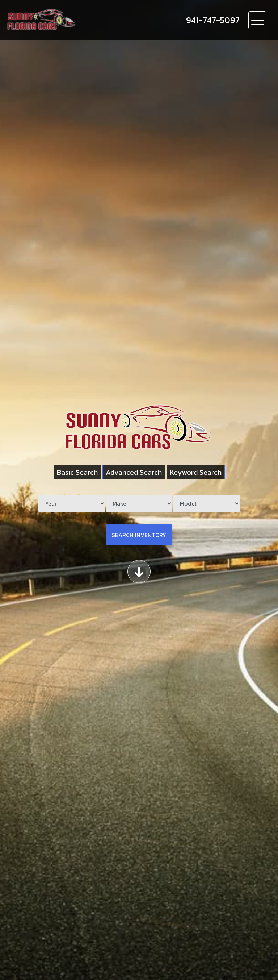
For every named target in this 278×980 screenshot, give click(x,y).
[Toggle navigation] (257, 20)
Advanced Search (134, 472)
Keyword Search (196, 472)
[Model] (206, 503)
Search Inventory (139, 535)
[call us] (213, 20)
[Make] (139, 503)
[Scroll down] (139, 572)
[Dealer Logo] (84, 20)
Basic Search (77, 472)
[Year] (72, 503)
